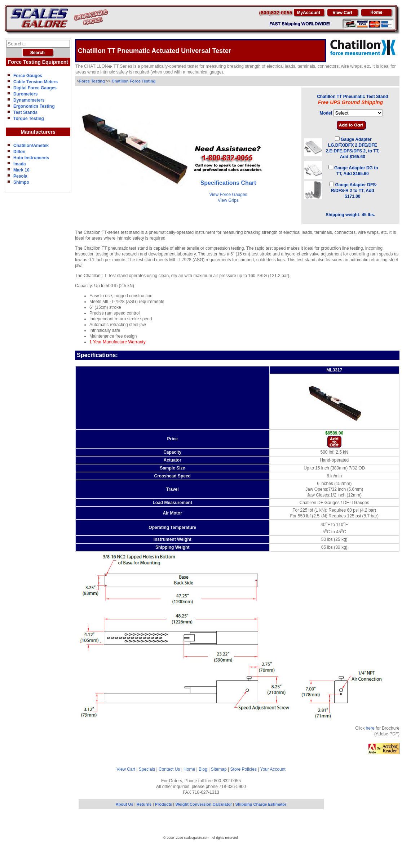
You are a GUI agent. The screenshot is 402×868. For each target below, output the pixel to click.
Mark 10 (21, 170)
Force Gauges (28, 76)
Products (164, 804)
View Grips (228, 200)
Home (189, 769)
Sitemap (219, 769)
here (370, 728)
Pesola (20, 176)
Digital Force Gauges (35, 88)
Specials (147, 769)
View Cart (126, 769)
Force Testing (92, 81)
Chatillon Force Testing (134, 81)
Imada (20, 164)
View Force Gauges (228, 195)
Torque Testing (29, 119)
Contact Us (169, 769)
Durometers (25, 94)
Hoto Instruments (31, 158)
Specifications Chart (228, 183)
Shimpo (21, 182)
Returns (144, 804)
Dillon (19, 152)
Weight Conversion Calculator (204, 804)
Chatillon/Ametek (31, 146)
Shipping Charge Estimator (261, 804)
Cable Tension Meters (36, 82)
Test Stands (25, 112)
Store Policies (244, 769)
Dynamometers (29, 100)
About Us (125, 804)
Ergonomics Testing (34, 106)
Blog (203, 769)
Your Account (273, 769)
